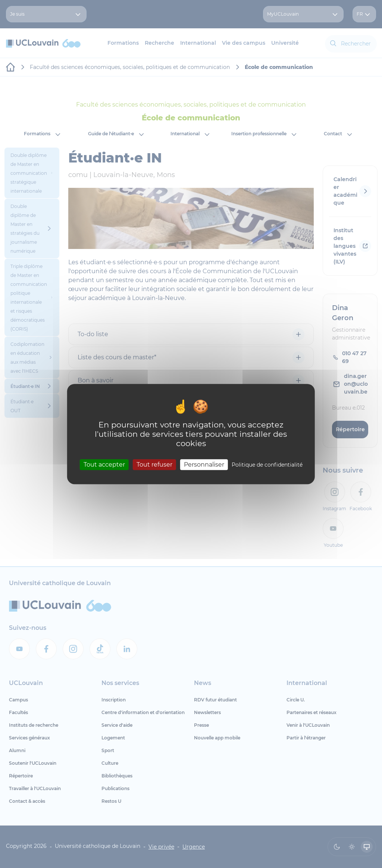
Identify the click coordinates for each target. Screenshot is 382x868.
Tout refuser (154, 465)
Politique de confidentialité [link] (267, 465)
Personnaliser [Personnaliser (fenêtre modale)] (204, 465)
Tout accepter (104, 465)
